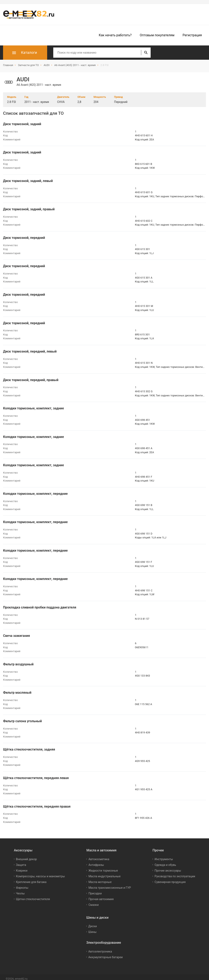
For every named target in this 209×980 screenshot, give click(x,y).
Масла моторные (100, 879)
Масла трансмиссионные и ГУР (110, 884)
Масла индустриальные (104, 873)
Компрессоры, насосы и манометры (40, 873)
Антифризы (96, 861)
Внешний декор (26, 856)
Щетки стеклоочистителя (33, 896)
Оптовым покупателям (157, 35)
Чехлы (20, 890)
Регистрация (192, 35)
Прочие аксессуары (168, 867)
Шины (92, 929)
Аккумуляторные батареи (106, 954)
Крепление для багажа (31, 879)
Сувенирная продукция (170, 879)
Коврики (22, 867)
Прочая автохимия (101, 896)
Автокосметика (99, 856)
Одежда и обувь (165, 861)
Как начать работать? (115, 35)
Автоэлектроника (100, 948)
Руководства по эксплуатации (175, 873)
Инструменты (164, 856)
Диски (93, 923)
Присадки (95, 890)
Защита (21, 861)
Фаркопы (22, 884)
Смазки (93, 901)
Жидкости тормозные (103, 867)
